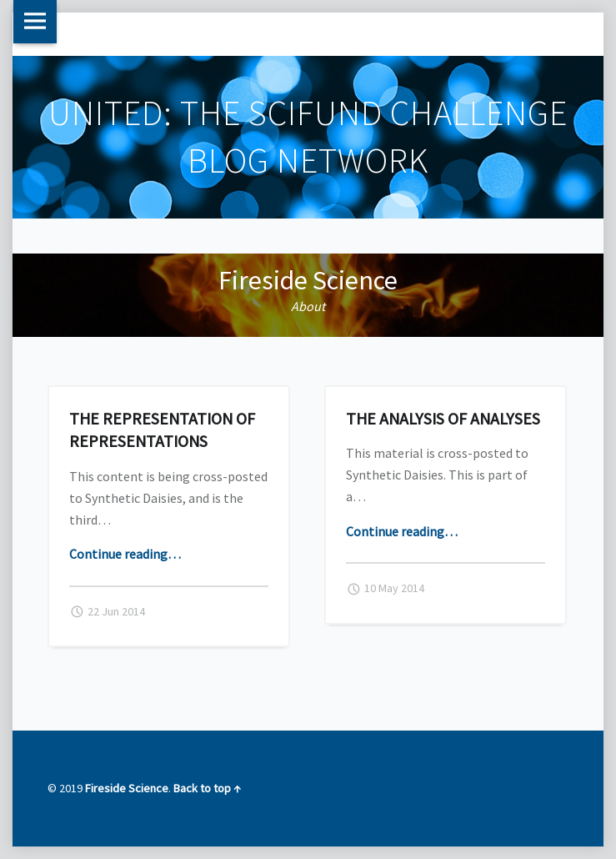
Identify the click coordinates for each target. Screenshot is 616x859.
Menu (35, 22)
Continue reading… (125, 554)
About (308, 306)
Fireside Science (308, 280)
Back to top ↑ (207, 788)
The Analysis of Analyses (443, 418)
